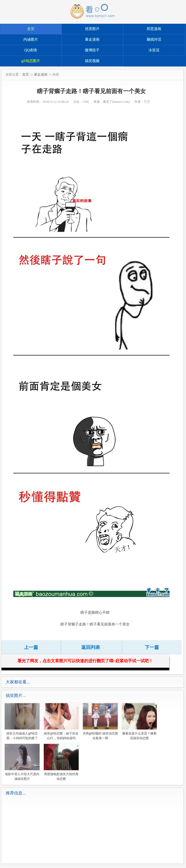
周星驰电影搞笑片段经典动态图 (61, 762)
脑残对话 (154, 40)
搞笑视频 (92, 61)
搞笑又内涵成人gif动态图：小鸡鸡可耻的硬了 (22, 721)
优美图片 (92, 29)
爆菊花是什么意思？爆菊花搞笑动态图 (139, 721)
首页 (31, 29)
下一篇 (152, 647)
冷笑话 (154, 50)
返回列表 (91, 647)
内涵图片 (31, 40)
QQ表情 (31, 50)
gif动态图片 (31, 61)
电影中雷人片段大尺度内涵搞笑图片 (22, 762)
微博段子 (92, 50)
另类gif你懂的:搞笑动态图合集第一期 (100, 721)
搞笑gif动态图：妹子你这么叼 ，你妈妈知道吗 (61, 721)
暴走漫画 (92, 40)
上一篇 (31, 647)
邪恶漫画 (154, 29)
